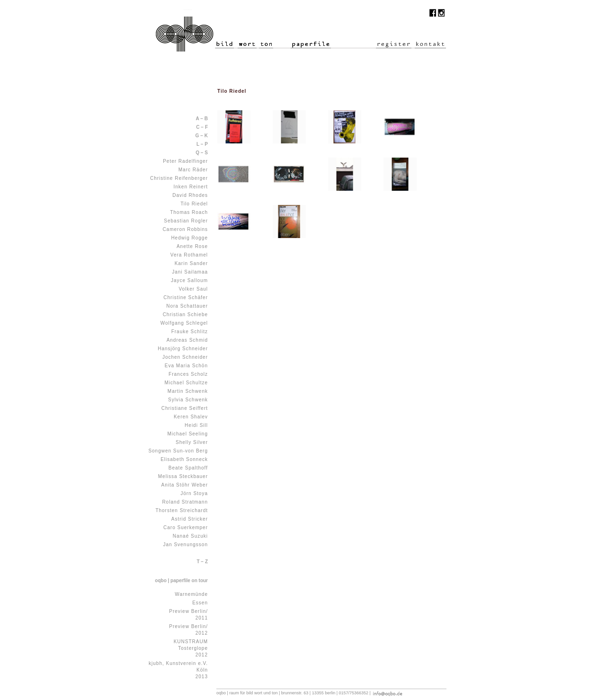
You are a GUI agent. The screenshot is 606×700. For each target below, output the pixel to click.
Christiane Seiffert (185, 408)
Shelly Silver (192, 442)
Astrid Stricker (190, 519)
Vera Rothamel (189, 255)
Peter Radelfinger (185, 161)
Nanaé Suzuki (190, 536)
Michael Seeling (187, 434)
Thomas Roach (189, 212)
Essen (200, 603)
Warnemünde (191, 594)
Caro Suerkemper (186, 527)
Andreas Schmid (187, 340)
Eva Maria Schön (186, 366)
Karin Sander (191, 263)
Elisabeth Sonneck (184, 459)
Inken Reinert (191, 187)
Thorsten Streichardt (182, 510)
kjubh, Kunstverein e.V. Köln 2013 (178, 670)
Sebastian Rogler (186, 221)
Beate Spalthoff (188, 468)
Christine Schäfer (186, 297)
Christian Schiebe (185, 315)
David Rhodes (190, 195)
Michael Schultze (186, 383)
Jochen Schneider (185, 357)
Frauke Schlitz (190, 332)
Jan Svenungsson (185, 545)
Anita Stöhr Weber (184, 485)
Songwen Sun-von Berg (178, 451)
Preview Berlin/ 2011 (188, 615)
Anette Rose (192, 246)
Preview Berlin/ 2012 (188, 630)
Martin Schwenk (188, 391)
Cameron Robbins (185, 229)
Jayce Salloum (189, 280)
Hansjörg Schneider (183, 349)
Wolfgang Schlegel (184, 323)
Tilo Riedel (194, 204)
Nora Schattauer (187, 306)
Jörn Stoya (194, 493)
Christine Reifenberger (179, 178)
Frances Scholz (188, 374)
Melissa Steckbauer (183, 476)
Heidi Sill (196, 425)
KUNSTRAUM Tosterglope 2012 (191, 648)
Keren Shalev (191, 417)
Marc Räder (193, 170)
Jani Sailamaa (190, 272)
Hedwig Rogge (189, 238)
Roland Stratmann (185, 502)
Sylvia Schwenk (188, 400)
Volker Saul (193, 289)
